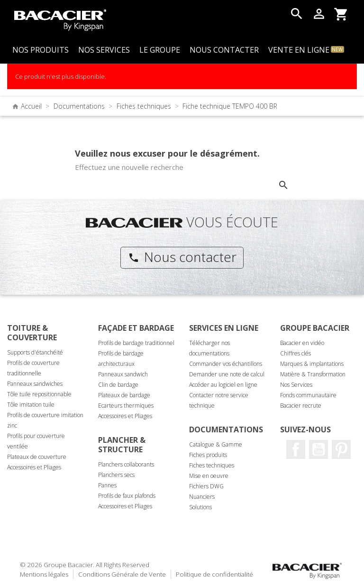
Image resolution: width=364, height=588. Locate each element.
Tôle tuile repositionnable (39, 394)
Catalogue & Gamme (216, 444)
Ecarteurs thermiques (126, 406)
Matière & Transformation (313, 374)
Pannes (107, 485)
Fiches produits (208, 455)
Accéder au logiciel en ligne (223, 385)
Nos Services (296, 385)
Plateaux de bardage (124, 395)
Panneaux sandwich (123, 374)
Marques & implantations (312, 364)
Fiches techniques (212, 465)
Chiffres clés (296, 353)
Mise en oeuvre (209, 476)
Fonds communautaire (308, 395)
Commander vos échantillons (226, 364)
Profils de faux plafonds (127, 496)
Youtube (318, 449)
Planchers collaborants (126, 464)
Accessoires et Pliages (34, 467)
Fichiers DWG (206, 486)
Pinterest (341, 449)
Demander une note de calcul (227, 374)
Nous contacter (182, 257)
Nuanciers (202, 497)
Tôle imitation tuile (31, 405)
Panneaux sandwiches (35, 384)
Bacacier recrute (301, 406)
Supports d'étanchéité (35, 352)
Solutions (200, 507)
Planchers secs (116, 475)
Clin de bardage (118, 385)
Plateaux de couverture (37, 457)
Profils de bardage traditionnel (136, 343)
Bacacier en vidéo (302, 343)
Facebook (296, 449)
